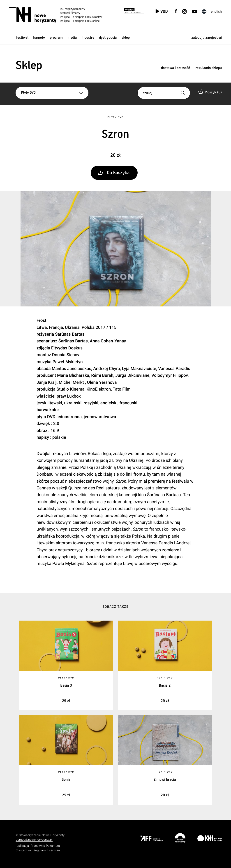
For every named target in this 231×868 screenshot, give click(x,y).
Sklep (126, 38)
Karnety (39, 38)
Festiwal (22, 38)
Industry (88, 38)
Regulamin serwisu (47, 851)
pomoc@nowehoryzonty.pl (34, 840)
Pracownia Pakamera (45, 846)
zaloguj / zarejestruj (207, 38)
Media (72, 38)
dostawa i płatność (176, 68)
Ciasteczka (23, 851)
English (216, 12)
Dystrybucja (108, 38)
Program (56, 38)
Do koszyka (118, 173)
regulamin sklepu (209, 68)
